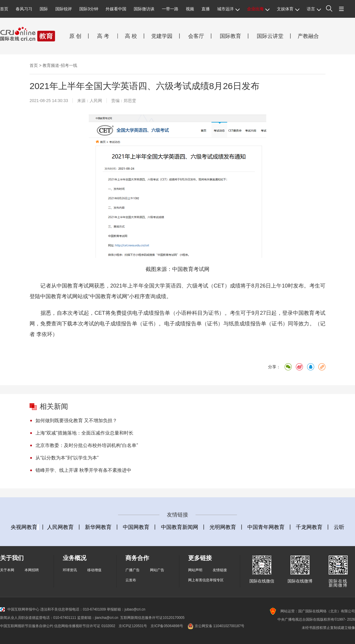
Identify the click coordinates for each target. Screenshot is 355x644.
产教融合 (310, 36)
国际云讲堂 (269, 36)
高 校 (133, 36)
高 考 (103, 36)
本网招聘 (32, 570)
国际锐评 (64, 9)
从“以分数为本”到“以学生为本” (67, 458)
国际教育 (230, 36)
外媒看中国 (116, 9)
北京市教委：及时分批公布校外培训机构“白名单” (87, 445)
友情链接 (220, 570)
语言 (314, 9)
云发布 (131, 580)
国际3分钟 (89, 9)
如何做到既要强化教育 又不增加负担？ (76, 421)
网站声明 (195, 570)
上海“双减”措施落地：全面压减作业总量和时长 (84, 433)
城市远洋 (228, 9)
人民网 (96, 101)
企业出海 (258, 9)
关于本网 (7, 570)
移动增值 (94, 570)
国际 (44, 9)
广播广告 (133, 570)
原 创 (78, 36)
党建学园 (161, 36)
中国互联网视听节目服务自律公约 (27, 626)
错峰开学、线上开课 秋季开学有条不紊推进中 (83, 470)
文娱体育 (288, 9)
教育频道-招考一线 (60, 65)
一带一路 (170, 9)
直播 (206, 9)
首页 (4, 9)
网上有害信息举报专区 (206, 580)
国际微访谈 (144, 9)
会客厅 (195, 36)
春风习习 (24, 9)
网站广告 (157, 570)
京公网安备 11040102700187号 (216, 626)
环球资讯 (70, 570)
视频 (190, 9)
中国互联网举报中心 (20, 609)
